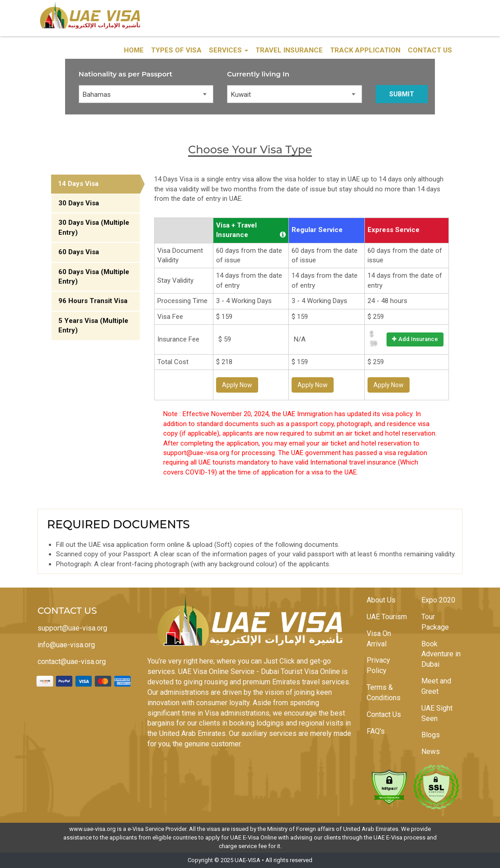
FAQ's (376, 731)
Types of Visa (176, 50)
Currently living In (258, 74)
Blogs (431, 735)
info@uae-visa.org (66, 645)
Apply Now (237, 385)
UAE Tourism (387, 617)
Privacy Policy (378, 665)
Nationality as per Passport (125, 74)
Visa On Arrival (379, 639)
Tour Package (435, 622)
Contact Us (430, 50)
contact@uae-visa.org (72, 662)
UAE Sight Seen (437, 713)
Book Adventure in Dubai (441, 654)
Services (229, 50)
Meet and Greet (436, 686)
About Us (381, 600)
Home (134, 50)
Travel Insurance (289, 50)
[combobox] (146, 94)
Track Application (365, 50)
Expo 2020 (438, 600)
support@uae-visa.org (72, 628)
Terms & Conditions (384, 693)
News (431, 752)
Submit (402, 94)
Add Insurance (415, 339)
